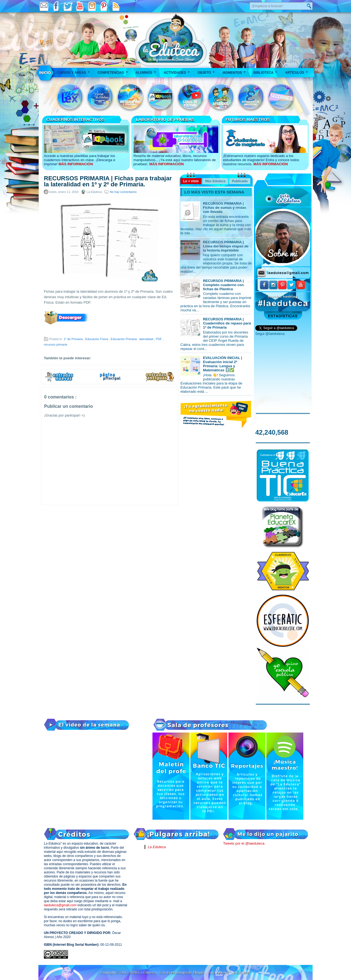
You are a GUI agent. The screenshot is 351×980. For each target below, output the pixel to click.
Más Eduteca (215, 181)
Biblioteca (267, 71)
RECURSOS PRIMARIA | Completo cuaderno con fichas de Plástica (223, 285)
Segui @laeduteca (270, 334)
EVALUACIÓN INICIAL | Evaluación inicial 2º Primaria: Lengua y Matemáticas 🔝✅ (223, 364)
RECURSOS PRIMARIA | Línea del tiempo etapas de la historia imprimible (226, 246)
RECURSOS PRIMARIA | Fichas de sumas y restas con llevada (225, 208)
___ (45, 73)
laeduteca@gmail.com (60, 905)
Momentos (236, 71)
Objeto (208, 71)
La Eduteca (157, 847)
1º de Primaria (74, 339)
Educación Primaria (124, 339)
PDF (159, 339)
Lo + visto (191, 181)
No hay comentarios (123, 192)
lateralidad (147, 339)
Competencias (114, 71)
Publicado (240, 181)
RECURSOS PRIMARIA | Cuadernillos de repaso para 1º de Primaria (227, 323)
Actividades (178, 71)
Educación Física (97, 339)
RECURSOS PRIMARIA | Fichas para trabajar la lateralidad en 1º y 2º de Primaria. (108, 181)
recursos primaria (56, 344)
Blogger (199, 972)
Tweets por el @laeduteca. (244, 843)
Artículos (298, 71)
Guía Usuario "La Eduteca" (229, 972)
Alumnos (147, 71)
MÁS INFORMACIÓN (76, 164)
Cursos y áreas (75, 71)
